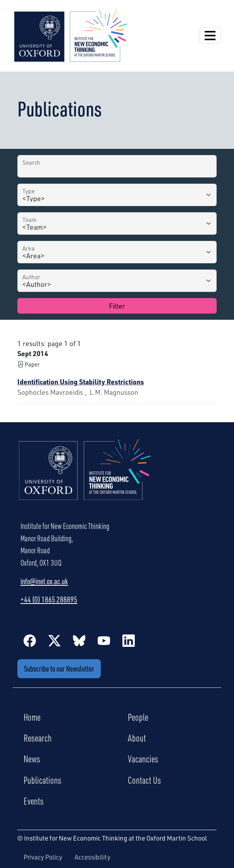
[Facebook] (30, 640)
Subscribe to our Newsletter (59, 668)
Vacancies (143, 759)
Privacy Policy (43, 857)
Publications (42, 780)
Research (38, 738)
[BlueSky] (79, 640)
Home (32, 717)
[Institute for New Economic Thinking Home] (85, 478)
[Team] (117, 223)
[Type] (117, 195)
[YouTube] (104, 640)
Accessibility (92, 857)
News (32, 759)
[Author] (117, 281)
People (138, 717)
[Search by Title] (117, 166)
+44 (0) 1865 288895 (49, 599)
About (137, 738)
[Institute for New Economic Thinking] (71, 35)
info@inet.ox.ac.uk (44, 581)
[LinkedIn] (129, 640)
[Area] (117, 252)
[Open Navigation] (210, 36)
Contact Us (144, 780)
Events (34, 801)
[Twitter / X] (54, 640)
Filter (117, 306)
